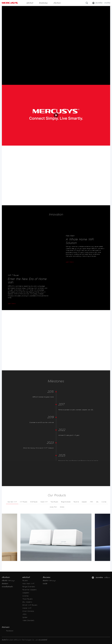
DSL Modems (27, 602)
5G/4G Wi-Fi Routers (30, 605)
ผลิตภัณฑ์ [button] (30, 3)
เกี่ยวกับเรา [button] (57, 3)
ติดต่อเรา (5, 584)
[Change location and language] (101, 3)
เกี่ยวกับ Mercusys (8, 581)
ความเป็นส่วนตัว (7, 587)
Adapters (26, 593)
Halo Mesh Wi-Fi (28, 584)
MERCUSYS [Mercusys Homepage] (10, 3)
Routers (25, 581)
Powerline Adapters (29, 590)
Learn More (70, 262)
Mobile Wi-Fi (27, 608)
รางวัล (45, 584)
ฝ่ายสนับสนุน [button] (43, 3)
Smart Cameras (28, 611)
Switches (25, 596)
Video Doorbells (28, 621)
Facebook (8, 631)
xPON (24, 614)
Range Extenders (29, 587)
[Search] (87, 3)
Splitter (25, 617)
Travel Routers (27, 599)
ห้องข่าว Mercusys (49, 581)
